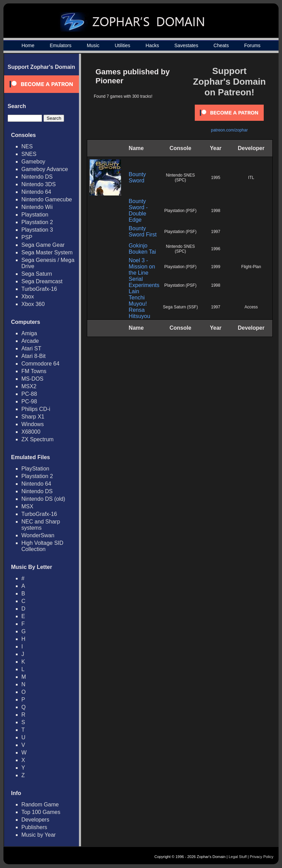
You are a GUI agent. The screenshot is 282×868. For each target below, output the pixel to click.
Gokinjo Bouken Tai (142, 249)
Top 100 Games (41, 812)
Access (251, 307)
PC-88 (29, 394)
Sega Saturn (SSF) (180, 307)
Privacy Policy (262, 857)
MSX (27, 506)
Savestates (186, 45)
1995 (216, 178)
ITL (251, 178)
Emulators (61, 45)
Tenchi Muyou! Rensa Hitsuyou (139, 307)
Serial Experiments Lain (144, 285)
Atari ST (31, 348)
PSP (27, 237)
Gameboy (33, 162)
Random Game (40, 805)
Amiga (29, 333)
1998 (216, 211)
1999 (216, 267)
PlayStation (35, 469)
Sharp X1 (33, 417)
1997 (216, 232)
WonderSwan (38, 535)
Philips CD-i (36, 409)
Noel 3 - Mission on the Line (142, 267)
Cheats (221, 45)
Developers (35, 820)
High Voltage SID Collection (42, 546)
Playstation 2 (37, 222)
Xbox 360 (33, 304)
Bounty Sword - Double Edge (138, 210)
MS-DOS (32, 379)
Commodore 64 (40, 364)
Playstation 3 (37, 230)
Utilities (123, 45)
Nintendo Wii (37, 207)
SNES (29, 154)
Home (28, 45)
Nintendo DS (37, 177)
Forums (252, 45)
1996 (216, 249)
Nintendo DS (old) (43, 499)
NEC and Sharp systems (41, 525)
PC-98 (29, 401)
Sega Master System (47, 252)
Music (93, 45)
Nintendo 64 (36, 192)
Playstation (35, 215)
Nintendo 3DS (39, 184)
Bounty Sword (137, 177)
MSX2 (29, 386)
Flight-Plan (251, 267)
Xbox (28, 297)
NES (27, 146)
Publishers (34, 827)
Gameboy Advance (45, 169)
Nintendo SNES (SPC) (180, 178)
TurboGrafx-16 (39, 289)
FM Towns (34, 371)
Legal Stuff (238, 857)
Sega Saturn (37, 274)
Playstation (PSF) (180, 211)
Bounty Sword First (143, 231)
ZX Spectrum (37, 439)
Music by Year (39, 835)
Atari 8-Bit (33, 356)
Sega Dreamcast (42, 281)
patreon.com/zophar (229, 130)
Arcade (30, 341)
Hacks (152, 45)
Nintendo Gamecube (47, 199)
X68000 (31, 432)
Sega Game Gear (43, 245)
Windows (33, 424)
